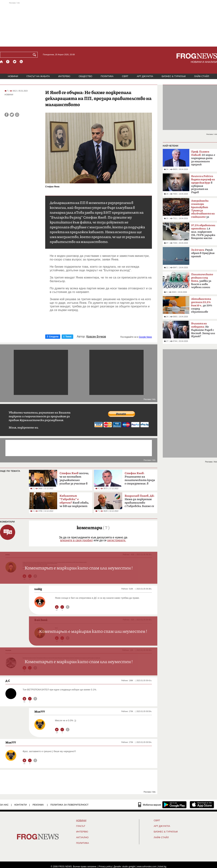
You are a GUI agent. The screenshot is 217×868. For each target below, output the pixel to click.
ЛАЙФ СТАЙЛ (202, 76)
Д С (8, 681)
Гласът (81, 826)
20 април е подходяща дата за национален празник (203, 158)
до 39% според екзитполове (202, 305)
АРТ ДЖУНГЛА (145, 76)
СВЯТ (125, 76)
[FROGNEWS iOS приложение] (202, 805)
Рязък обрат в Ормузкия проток (203, 253)
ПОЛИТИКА (107, 76)
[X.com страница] (15, 62)
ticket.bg (162, 867)
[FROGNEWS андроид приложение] (174, 805)
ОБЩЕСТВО (85, 76)
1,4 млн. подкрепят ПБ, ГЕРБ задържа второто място (203, 232)
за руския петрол (203, 210)
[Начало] (2, 62)
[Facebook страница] (8, 62)
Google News (145, 337)
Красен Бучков (96, 337)
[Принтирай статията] (17, 115)
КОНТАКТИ (21, 805)
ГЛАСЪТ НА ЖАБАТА (38, 76)
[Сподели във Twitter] (12, 115)
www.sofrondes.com (147, 867)
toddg (38, 589)
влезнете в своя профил (76, 540)
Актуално (82, 837)
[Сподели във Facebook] (7, 115)
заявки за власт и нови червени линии (202, 281)
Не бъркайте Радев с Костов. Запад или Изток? (203, 330)
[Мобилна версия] (150, 805)
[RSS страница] (21, 62)
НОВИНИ (13, 76)
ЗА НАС (4, 805)
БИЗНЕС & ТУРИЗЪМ (174, 76)
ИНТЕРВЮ (64, 76)
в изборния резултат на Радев (203, 184)
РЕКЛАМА (38, 805)
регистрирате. (117, 540)
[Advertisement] (109, 24)
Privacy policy (105, 867)
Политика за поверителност (70, 805)
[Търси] (35, 55)
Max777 (40, 712)
